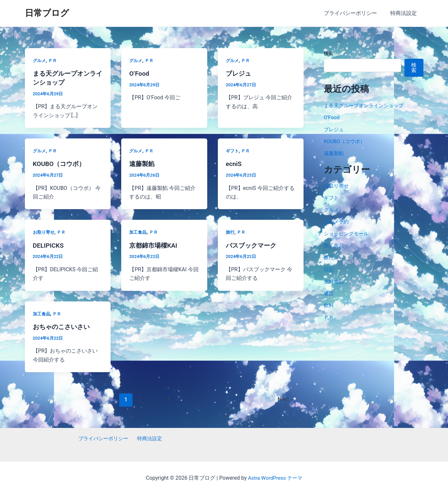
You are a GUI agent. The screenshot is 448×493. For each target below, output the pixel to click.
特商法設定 (405, 13)
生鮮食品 (334, 281)
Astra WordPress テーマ (275, 476)
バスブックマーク (252, 244)
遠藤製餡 (142, 163)
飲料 (329, 305)
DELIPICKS (49, 244)
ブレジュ (239, 73)
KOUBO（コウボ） (60, 163)
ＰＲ (54, 60)
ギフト (233, 150)
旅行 (230, 231)
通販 (329, 293)
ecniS (234, 163)
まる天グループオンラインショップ (366, 105)
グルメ (40, 60)
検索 (328, 53)
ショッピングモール (348, 234)
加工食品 (138, 231)
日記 (329, 269)
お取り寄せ (45, 231)
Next (286, 398)
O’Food (140, 73)
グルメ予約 (337, 222)
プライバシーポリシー (354, 13)
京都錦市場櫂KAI (154, 244)
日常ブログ (47, 13)
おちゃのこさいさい (63, 325)
